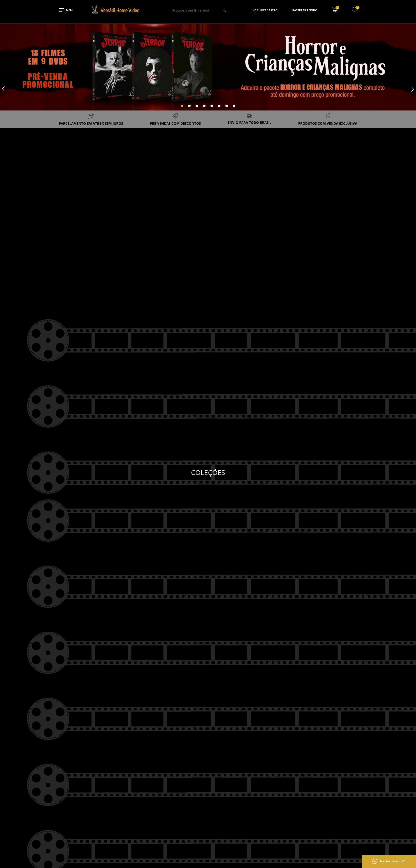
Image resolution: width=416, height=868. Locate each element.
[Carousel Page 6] (219, 106)
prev (4, 89)
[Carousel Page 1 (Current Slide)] (182, 106)
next (412, 89)
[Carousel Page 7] (227, 106)
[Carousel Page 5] (212, 106)
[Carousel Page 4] (204, 106)
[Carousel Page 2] (189, 106)
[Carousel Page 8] (234, 106)
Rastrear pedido (305, 10)
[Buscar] (224, 10)
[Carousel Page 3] (197, 106)
